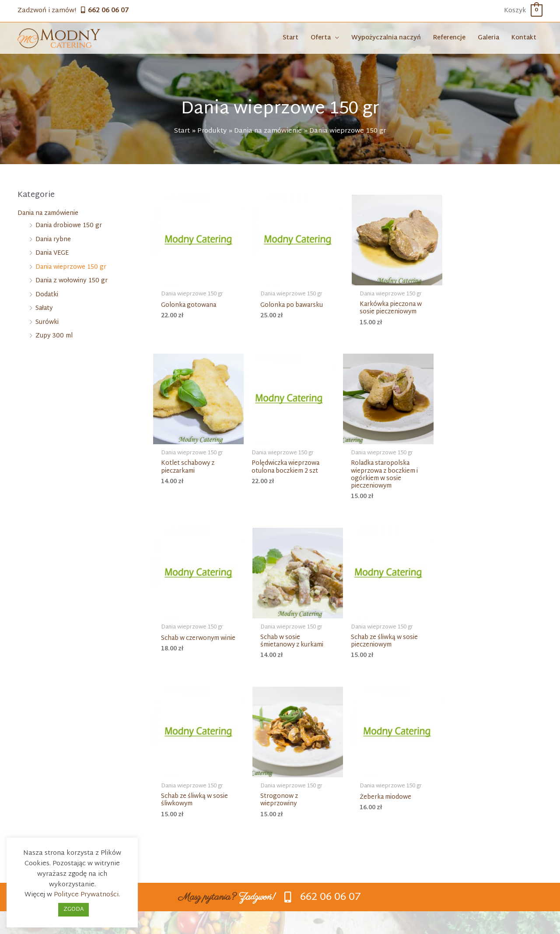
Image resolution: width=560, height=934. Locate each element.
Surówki (47, 324)
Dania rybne (53, 241)
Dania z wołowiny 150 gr (72, 282)
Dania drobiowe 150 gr (69, 227)
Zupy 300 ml (54, 337)
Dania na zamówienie (48, 215)
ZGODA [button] (73, 909)
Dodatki (47, 296)
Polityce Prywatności (86, 895)
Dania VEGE (52, 255)
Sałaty (44, 310)
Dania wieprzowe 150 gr (71, 269)
